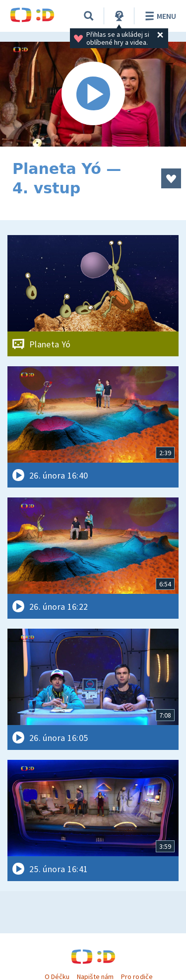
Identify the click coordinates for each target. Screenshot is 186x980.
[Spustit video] (93, 94)
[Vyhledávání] (89, 16)
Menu (159, 16)
